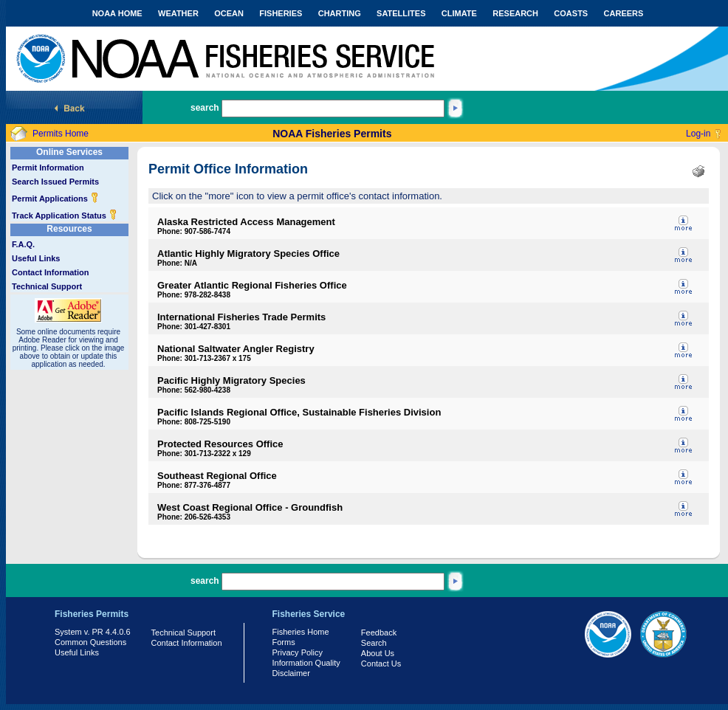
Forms (284, 642)
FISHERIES (281, 13)
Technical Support (47, 286)
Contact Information (51, 272)
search (205, 108)
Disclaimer (291, 673)
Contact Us (381, 664)
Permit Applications (55, 199)
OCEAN (229, 13)
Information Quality (306, 663)
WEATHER (178, 13)
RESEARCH (515, 13)
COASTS (571, 13)
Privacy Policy (298, 652)
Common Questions (90, 642)
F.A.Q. (23, 244)
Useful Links (36, 258)
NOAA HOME (117, 13)
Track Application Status (65, 216)
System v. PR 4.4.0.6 (93, 632)
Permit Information (48, 168)
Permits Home (61, 134)
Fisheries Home (301, 632)
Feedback (379, 633)
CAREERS (624, 13)
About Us (378, 653)
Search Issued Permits (55, 182)
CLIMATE (459, 13)
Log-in (698, 134)
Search (374, 643)
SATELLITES (401, 13)
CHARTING (340, 13)
